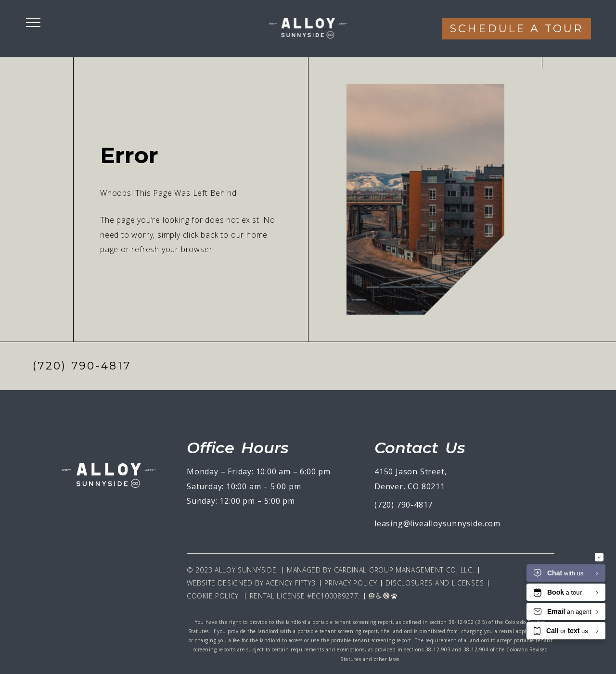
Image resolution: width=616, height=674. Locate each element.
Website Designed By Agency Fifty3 (251, 583)
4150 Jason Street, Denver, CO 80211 (411, 479)
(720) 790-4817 (82, 366)
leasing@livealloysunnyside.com (437, 523)
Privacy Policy (351, 583)
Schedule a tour (517, 29)
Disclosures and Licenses (435, 583)
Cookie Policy (213, 596)
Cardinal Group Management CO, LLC (403, 570)
